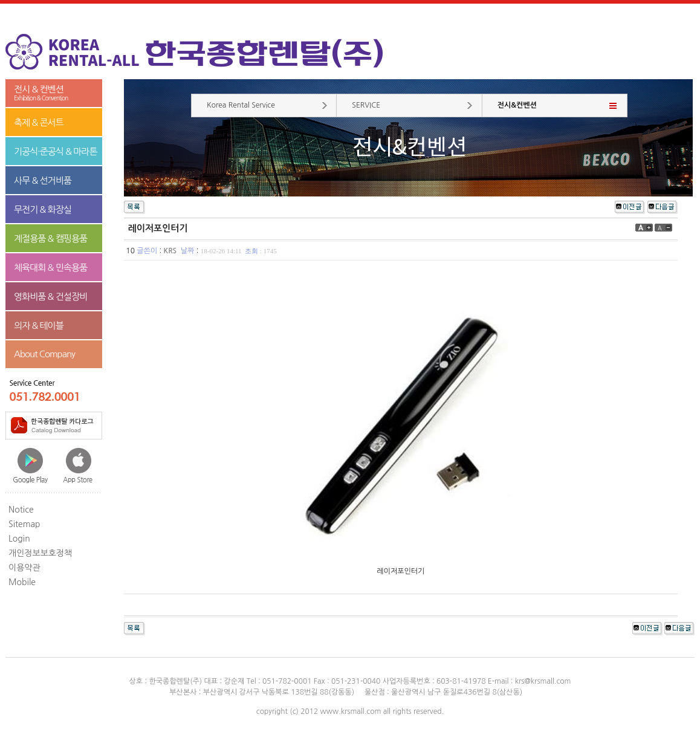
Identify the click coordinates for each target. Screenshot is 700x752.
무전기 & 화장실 (43, 209)
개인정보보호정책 (40, 553)
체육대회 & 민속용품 (50, 267)
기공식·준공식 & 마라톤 (56, 151)
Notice (21, 510)
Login (19, 539)
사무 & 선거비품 (43, 180)
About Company (44, 354)
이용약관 (24, 568)
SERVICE (366, 105)
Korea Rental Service (241, 105)
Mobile (22, 582)
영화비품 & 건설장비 (50, 297)
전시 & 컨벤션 (54, 93)
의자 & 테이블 (39, 326)
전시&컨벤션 (517, 105)
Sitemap (24, 524)
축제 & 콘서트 (39, 122)
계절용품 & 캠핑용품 (50, 238)
